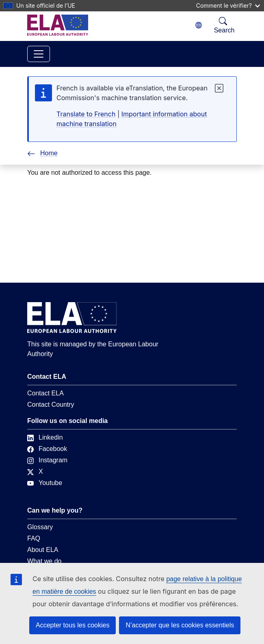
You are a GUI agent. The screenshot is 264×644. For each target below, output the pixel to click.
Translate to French (86, 114)
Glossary (40, 527)
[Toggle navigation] (39, 54)
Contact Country (51, 405)
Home (42, 153)
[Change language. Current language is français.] (199, 25)
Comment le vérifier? (228, 5)
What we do (44, 561)
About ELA (43, 550)
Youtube (45, 483)
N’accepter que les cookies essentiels (180, 625)
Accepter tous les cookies (72, 625)
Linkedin (45, 437)
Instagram (47, 460)
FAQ (34, 538)
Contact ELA (45, 393)
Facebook (47, 449)
